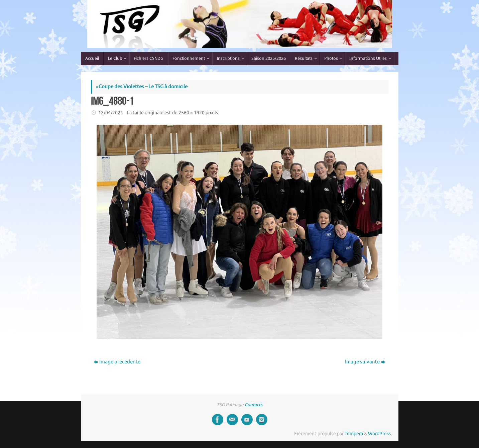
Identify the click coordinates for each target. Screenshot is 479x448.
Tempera (354, 434)
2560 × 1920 (192, 113)
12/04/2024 (111, 113)
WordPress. (380, 434)
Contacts (254, 405)
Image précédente (117, 362)
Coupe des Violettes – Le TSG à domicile (141, 87)
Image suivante (365, 362)
